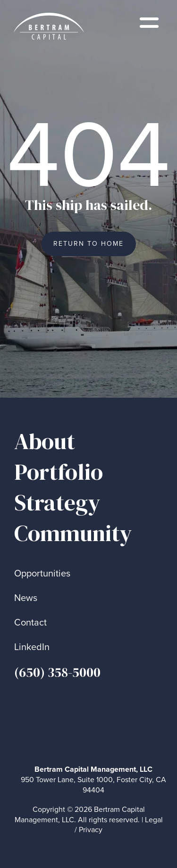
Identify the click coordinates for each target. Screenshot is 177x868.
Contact (30, 622)
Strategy (57, 503)
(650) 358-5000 (57, 672)
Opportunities (42, 573)
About (45, 441)
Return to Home (88, 244)
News (26, 598)
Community (73, 533)
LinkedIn (32, 647)
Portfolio (59, 472)
